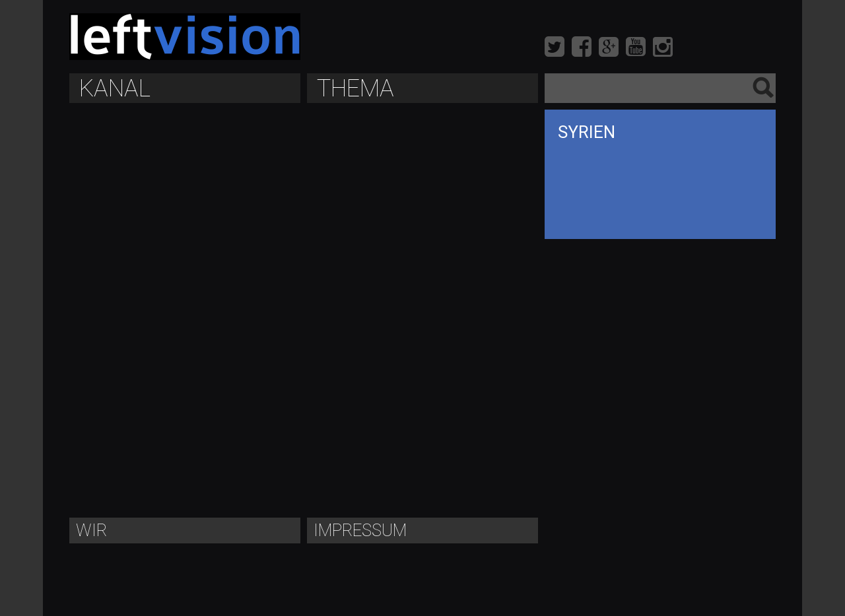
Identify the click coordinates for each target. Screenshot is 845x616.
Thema (355, 88)
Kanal (115, 88)
